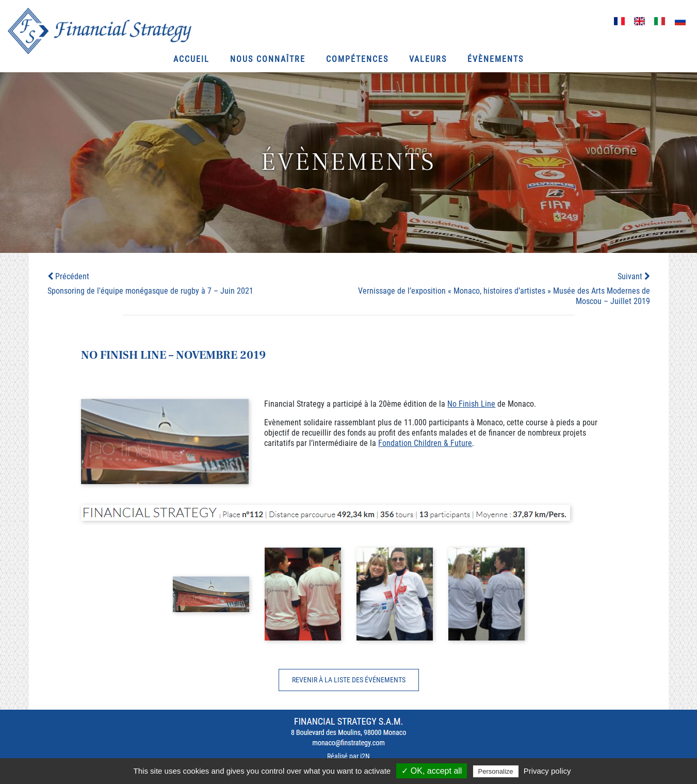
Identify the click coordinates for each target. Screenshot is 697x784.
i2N (365, 756)
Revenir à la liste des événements (349, 680)
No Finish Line (471, 404)
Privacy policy (547, 771)
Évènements (496, 59)
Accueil (191, 59)
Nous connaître (268, 59)
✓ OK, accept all (432, 771)
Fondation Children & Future (425, 443)
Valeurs (428, 59)
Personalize (496, 771)
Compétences (357, 59)
